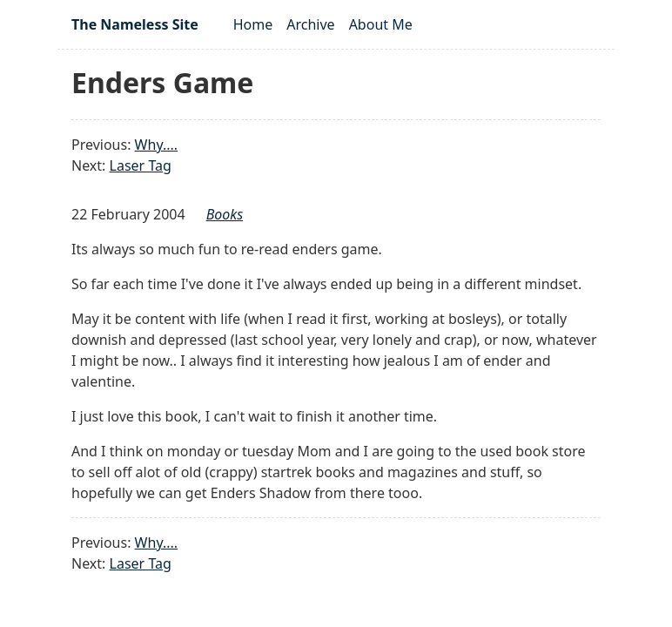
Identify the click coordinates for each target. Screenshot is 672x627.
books (225, 214)
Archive (310, 24)
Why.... (156, 145)
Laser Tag (141, 165)
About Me (381, 24)
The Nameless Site (135, 24)
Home (253, 24)
